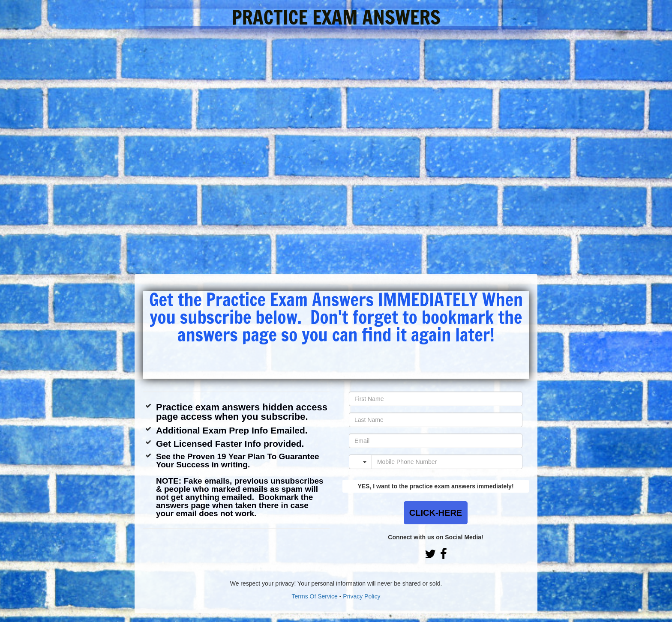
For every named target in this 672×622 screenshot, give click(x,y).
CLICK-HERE (436, 513)
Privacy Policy (361, 596)
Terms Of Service (315, 596)
